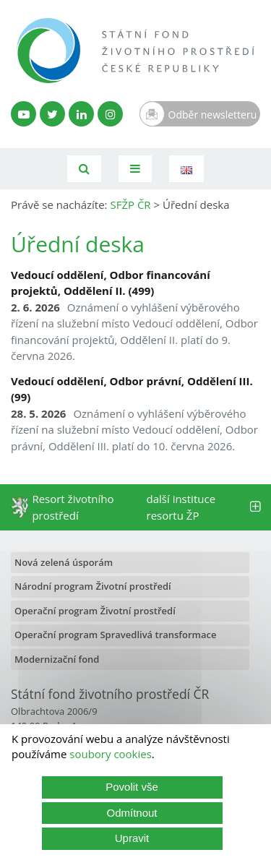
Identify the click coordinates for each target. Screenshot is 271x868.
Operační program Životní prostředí (95, 611)
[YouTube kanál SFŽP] (23, 114)
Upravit (132, 838)
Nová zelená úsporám (64, 562)
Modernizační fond (57, 659)
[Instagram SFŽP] (110, 114)
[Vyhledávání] (84, 169)
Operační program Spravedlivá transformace (116, 635)
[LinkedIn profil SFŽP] (81, 114)
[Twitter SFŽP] (52, 114)
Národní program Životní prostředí (93, 586)
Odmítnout (132, 813)
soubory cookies (111, 754)
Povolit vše (132, 787)
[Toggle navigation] (135, 169)
